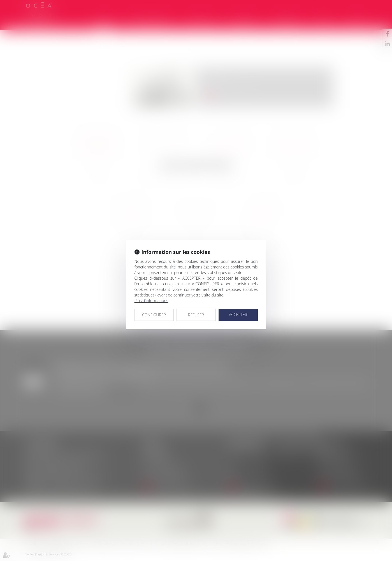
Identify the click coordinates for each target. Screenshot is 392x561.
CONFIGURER (154, 315)
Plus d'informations (151, 301)
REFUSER (196, 315)
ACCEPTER (238, 315)
